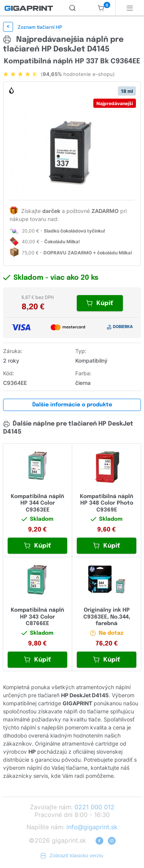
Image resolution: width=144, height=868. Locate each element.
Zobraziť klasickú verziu (72, 856)
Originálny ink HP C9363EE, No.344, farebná (107, 617)
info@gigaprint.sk (92, 827)
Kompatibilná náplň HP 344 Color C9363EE (37, 503)
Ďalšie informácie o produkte (72, 405)
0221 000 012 (94, 807)
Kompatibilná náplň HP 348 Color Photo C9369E (107, 503)
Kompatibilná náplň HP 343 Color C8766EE (37, 617)
